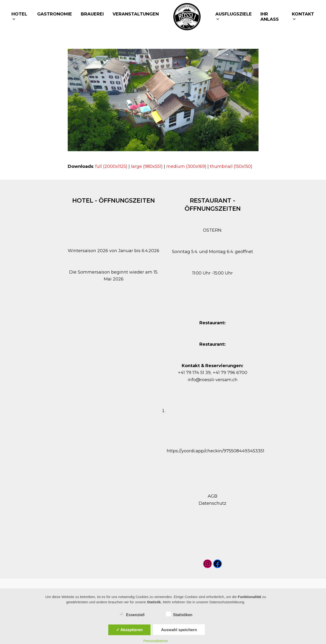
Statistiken (179, 614)
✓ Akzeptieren (129, 630)
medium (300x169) (186, 166)
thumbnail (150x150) (231, 166)
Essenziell (132, 614)
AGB (212, 496)
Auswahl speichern (179, 630)
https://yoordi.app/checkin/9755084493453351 (215, 451)
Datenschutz (212, 503)
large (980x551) (147, 166)
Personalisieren (156, 641)
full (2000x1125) (111, 166)
